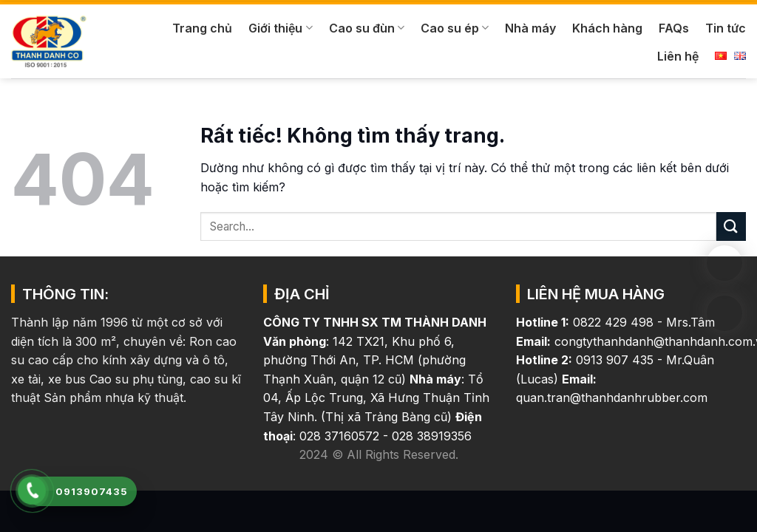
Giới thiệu (280, 28)
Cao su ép (455, 28)
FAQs (674, 28)
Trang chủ (202, 28)
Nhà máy (530, 28)
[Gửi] (731, 226)
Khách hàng (607, 28)
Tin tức (726, 28)
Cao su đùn (367, 28)
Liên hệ (678, 56)
